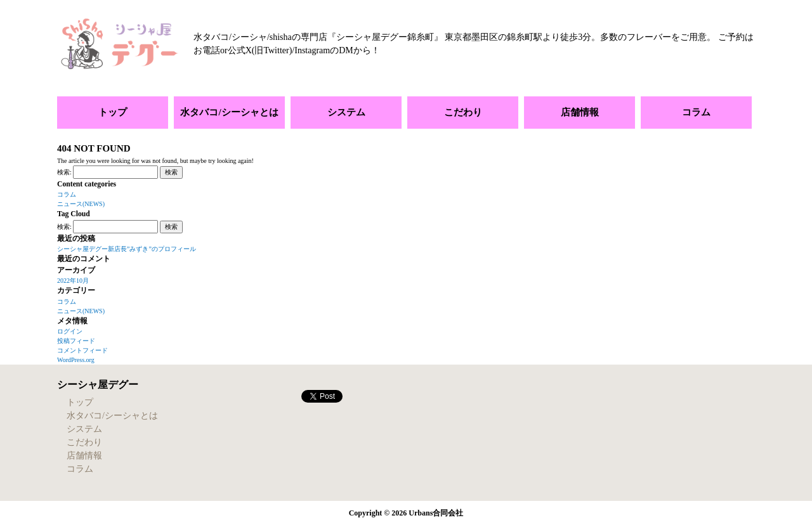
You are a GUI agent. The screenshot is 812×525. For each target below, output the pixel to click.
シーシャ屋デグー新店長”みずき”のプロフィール (127, 249)
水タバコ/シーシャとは (229, 112)
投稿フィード (76, 341)
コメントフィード (82, 350)
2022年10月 (73, 281)
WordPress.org (76, 360)
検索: (64, 172)
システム (346, 112)
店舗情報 (580, 112)
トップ (113, 112)
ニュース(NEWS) (81, 204)
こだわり (463, 112)
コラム (696, 112)
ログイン (70, 331)
